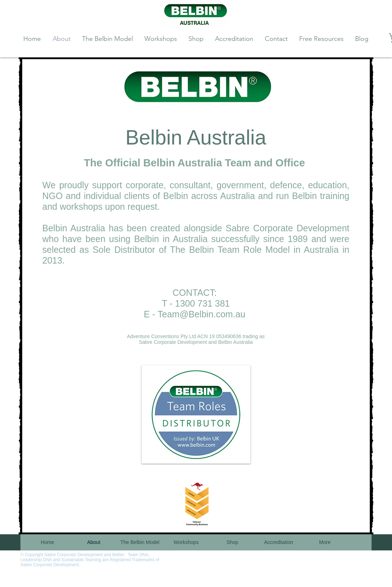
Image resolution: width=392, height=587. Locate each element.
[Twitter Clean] (350, 556)
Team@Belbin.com (195, 314)
